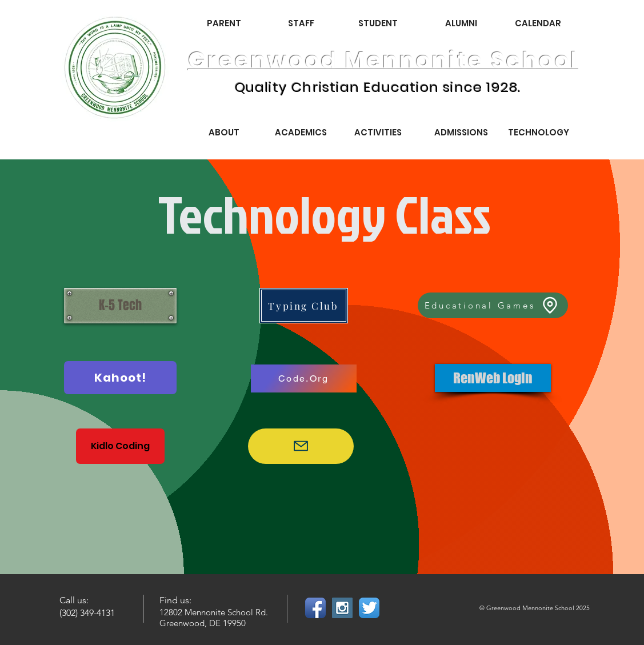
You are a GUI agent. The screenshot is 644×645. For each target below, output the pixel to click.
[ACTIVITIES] (378, 132)
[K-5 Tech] (120, 306)
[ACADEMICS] (301, 132)
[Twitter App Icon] (369, 608)
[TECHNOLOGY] (539, 132)
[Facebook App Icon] (315, 608)
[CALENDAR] (538, 23)
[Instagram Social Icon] (342, 608)
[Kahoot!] (120, 378)
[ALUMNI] (461, 23)
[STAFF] (301, 23)
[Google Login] (301, 446)
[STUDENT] (378, 23)
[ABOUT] (224, 132)
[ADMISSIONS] (461, 132)
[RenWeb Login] (493, 378)
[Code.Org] (304, 378)
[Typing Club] (304, 306)
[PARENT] (224, 23)
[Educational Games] (493, 305)
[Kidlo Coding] (120, 446)
